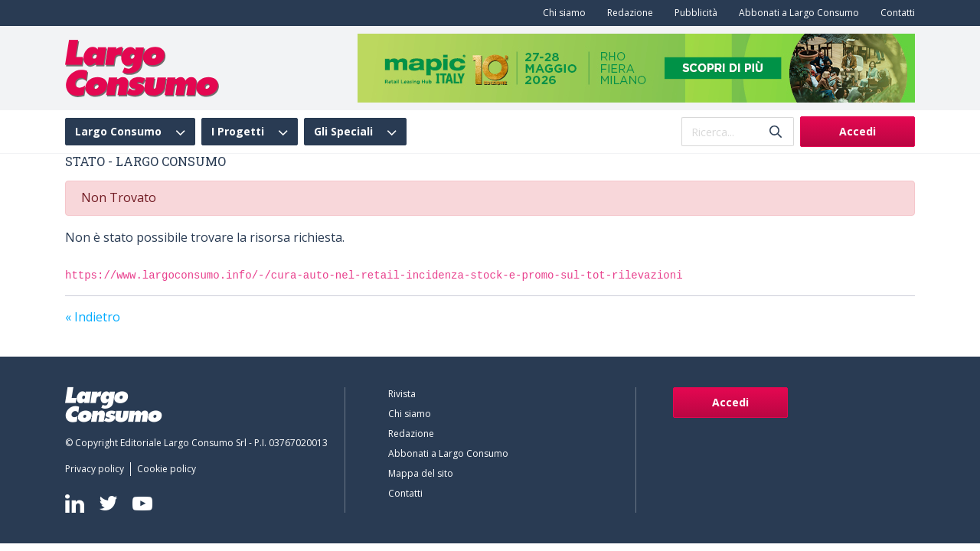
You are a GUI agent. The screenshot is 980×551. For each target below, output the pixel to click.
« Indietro (93, 317)
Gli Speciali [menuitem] (343, 132)
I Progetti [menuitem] (238, 132)
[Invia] (776, 132)
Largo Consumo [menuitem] (118, 132)
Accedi (857, 131)
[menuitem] (561, 13)
